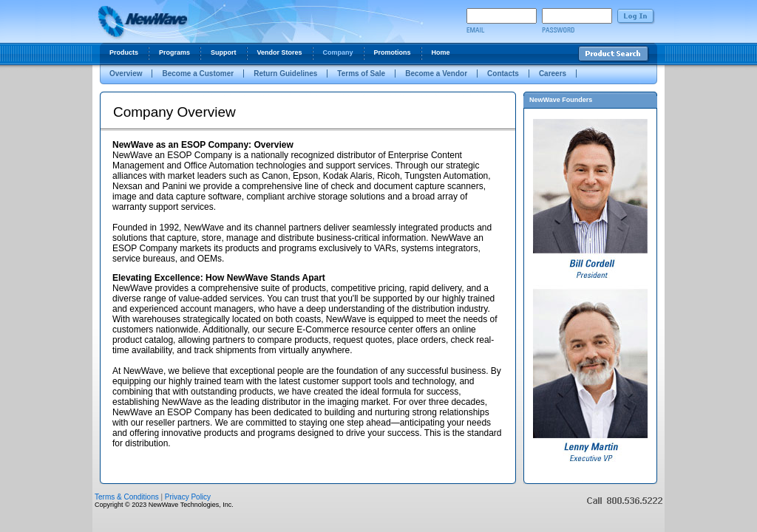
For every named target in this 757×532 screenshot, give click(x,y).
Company (338, 52)
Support (224, 52)
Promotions (393, 52)
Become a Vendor (436, 74)
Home (441, 52)
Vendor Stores (280, 52)
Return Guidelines (285, 74)
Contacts (503, 74)
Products (124, 52)
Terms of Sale (361, 74)
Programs (174, 52)
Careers (553, 74)
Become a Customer (198, 74)
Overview (126, 74)
